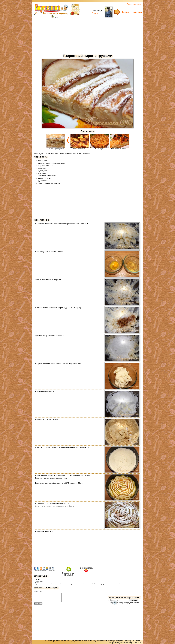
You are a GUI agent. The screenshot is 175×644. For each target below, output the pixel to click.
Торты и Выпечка (132, 12)
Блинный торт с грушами (56, 148)
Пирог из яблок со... (80, 148)
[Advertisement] (88, 36)
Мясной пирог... (100, 148)
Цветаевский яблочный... (119, 148)
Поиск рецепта (134, 4)
